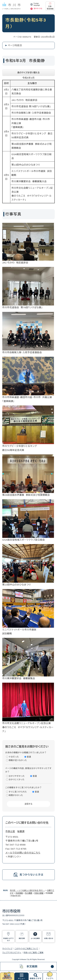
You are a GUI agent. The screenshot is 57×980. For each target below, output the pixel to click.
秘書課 (21, 831)
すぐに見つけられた (18, 792)
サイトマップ (7, 949)
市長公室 (10, 831)
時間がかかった (16, 795)
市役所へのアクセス (8, 939)
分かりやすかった (17, 776)
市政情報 (19, 893)
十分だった (14, 757)
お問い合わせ (49, 938)
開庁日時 (22, 938)
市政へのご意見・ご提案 (34, 953)
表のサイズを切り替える (28, 73)
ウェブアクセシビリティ (12, 953)
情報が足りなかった (18, 760)
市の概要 (29, 893)
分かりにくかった (17, 780)
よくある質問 (35, 938)
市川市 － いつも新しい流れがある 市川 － (27, 890)
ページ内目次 (15, 45)
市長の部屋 (39, 893)
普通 (29, 757)
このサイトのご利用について (26, 949)
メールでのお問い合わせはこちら (23, 853)
